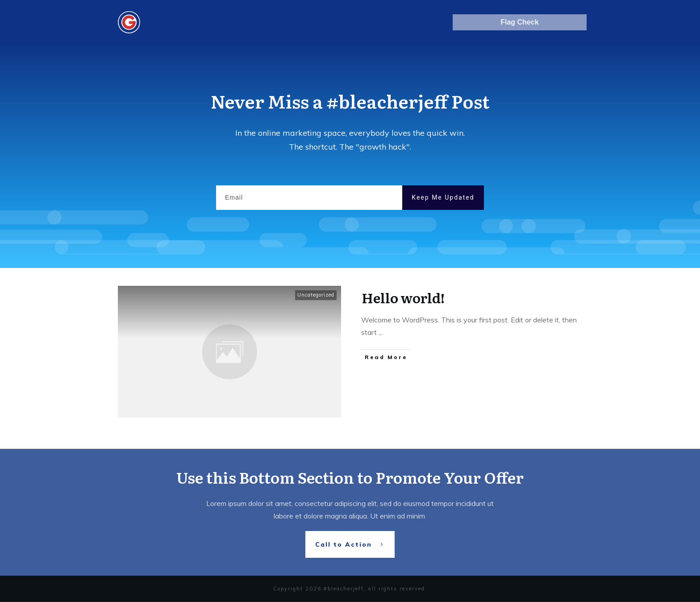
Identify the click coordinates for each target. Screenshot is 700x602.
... (381, 332)
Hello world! (403, 297)
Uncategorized (316, 295)
